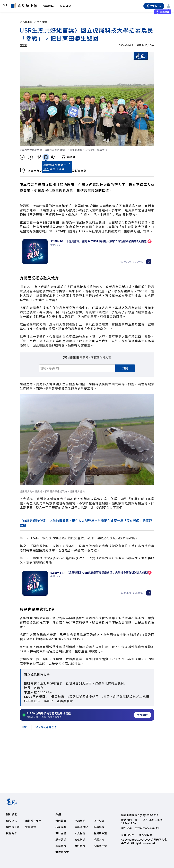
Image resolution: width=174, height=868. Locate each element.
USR (24, 727)
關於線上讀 (13, 827)
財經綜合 (80, 846)
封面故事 (61, 821)
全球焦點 (80, 821)
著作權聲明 (128, 835)
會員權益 (31, 827)
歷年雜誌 (66, 6)
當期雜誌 (49, 6)
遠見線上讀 (28, 22)
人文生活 (80, 833)
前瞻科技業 (62, 852)
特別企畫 (42, 22)
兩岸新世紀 (81, 827)
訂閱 (125, 368)
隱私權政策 (146, 835)
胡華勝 (23, 45)
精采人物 (99, 839)
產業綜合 (61, 846)
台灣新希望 (100, 833)
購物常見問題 (33, 821)
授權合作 (11, 833)
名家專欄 (61, 827)
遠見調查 (99, 821)
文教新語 (80, 839)
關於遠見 (11, 821)
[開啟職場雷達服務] (87, 715)
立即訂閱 (154, 6)
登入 (46, 169)
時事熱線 (99, 827)
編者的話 (61, 839)
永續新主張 (100, 846)
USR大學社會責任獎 (45, 727)
